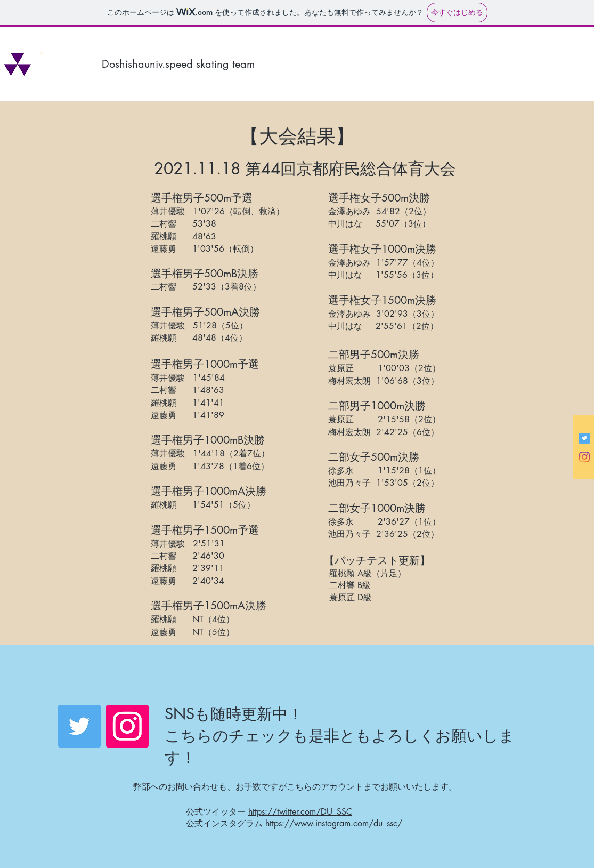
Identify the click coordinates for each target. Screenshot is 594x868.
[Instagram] (584, 457)
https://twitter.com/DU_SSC (300, 812)
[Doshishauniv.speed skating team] (205, 64)
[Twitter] (79, 726)
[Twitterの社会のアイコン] (584, 438)
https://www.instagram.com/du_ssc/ (334, 823)
